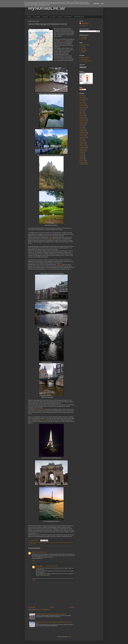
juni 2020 (82, 126)
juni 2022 (82, 101)
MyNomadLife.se (46, 8)
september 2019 (83, 137)
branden (42, 420)
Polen (82, 48)
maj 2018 (82, 156)
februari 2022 (82, 104)
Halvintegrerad (84, 45)
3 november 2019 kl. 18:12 (41, 552)
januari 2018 (82, 162)
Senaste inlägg (32, 607)
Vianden (62, 41)
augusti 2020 (82, 124)
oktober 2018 (82, 149)
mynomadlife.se (40, 566)
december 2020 (83, 119)
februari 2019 (82, 142)
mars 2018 (82, 159)
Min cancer (53, 17)
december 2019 (83, 132)
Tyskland (30, 544)
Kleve (55, 59)
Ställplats (71, 542)
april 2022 (82, 102)
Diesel (52, 542)
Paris (62, 542)
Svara (33, 560)
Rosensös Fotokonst (85, 58)
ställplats (50, 237)
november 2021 (83, 107)
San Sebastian (66, 542)
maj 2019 (82, 139)
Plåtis (82, 47)
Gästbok (60, 17)
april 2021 (82, 112)
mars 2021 (82, 114)
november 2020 (83, 121)
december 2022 (83, 99)
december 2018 (83, 146)
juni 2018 (82, 154)
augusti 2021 (82, 109)
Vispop (82, 52)
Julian (33, 552)
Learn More (96, 4)
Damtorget (59, 264)
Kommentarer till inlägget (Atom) (43, 610)
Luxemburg (58, 542)
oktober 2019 (82, 136)
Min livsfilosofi (68, 17)
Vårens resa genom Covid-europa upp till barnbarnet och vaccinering (51, 614)
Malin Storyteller (84, 59)
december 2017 (83, 164)
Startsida (29, 17)
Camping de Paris (40, 409)
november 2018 (83, 147)
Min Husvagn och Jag (85, 61)
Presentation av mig (79, 17)
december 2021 (83, 106)
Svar (34, 563)
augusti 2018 (82, 151)
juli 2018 (81, 152)
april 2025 (82, 96)
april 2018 (82, 157)
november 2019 (83, 134)
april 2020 (82, 127)
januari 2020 (82, 131)
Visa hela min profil (84, 25)
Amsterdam (35, 542)
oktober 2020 (82, 122)
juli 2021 (81, 111)
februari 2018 (82, 161)
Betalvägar (39, 542)
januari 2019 (82, 144)
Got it (102, 4)
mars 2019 (82, 141)
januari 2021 (82, 117)
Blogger (69, 637)
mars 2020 (82, 129)
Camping (44, 542)
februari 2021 (82, 116)
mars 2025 (82, 97)
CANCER (48, 542)
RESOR (82, 39)
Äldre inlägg (72, 607)
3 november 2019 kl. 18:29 (52, 566)
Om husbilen (37, 17)
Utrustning (45, 17)
